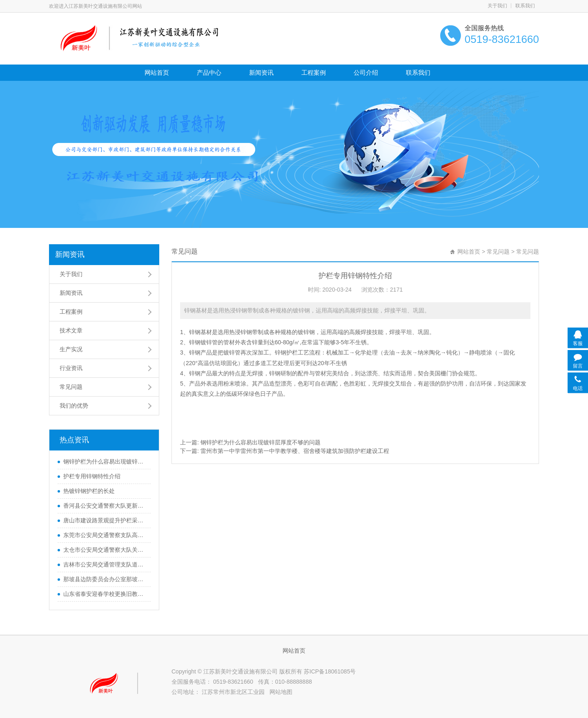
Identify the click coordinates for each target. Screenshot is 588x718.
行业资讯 (71, 368)
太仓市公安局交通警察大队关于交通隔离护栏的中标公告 (105, 550)
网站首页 (157, 72)
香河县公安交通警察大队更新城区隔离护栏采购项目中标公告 (105, 506)
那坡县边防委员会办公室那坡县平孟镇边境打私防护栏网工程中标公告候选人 (105, 579)
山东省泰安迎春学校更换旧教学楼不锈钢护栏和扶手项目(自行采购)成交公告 (105, 594)
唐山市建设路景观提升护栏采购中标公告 (105, 520)
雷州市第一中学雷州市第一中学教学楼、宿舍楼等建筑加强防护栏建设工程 (295, 451)
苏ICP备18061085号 (330, 671)
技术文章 (71, 330)
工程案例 (314, 72)
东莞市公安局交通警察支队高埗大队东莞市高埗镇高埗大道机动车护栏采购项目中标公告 (105, 535)
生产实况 (71, 349)
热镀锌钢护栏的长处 (89, 491)
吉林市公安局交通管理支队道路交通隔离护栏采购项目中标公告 (105, 564)
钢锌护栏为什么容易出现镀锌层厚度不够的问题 (105, 462)
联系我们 (525, 6)
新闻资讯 (261, 72)
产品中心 (209, 72)
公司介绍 (366, 72)
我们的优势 (74, 406)
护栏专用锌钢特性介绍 (92, 476)
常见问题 (71, 387)
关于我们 (497, 6)
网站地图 (281, 692)
